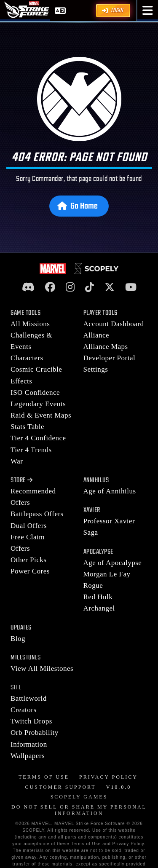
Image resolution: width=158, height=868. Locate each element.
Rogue (93, 585)
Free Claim (28, 537)
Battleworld (29, 698)
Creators (24, 710)
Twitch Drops (31, 721)
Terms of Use (44, 777)
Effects (21, 381)
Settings (96, 369)
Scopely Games (79, 797)
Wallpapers (28, 756)
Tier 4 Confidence (38, 438)
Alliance (96, 335)
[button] (148, 11)
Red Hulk (98, 597)
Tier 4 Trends (31, 450)
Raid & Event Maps (41, 415)
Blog (18, 639)
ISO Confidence (35, 392)
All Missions (30, 324)
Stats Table (27, 427)
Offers (20, 548)
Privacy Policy (108, 777)
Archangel (99, 608)
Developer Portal (110, 358)
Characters (27, 358)
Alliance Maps (106, 347)
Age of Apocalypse (113, 563)
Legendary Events (38, 404)
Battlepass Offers (37, 514)
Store (21, 480)
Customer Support (61, 787)
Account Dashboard (114, 324)
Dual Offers (29, 526)
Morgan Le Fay (107, 574)
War (17, 461)
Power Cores (30, 571)
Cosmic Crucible (36, 369)
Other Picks (28, 560)
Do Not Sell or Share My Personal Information (79, 810)
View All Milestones (42, 668)
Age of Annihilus (110, 491)
